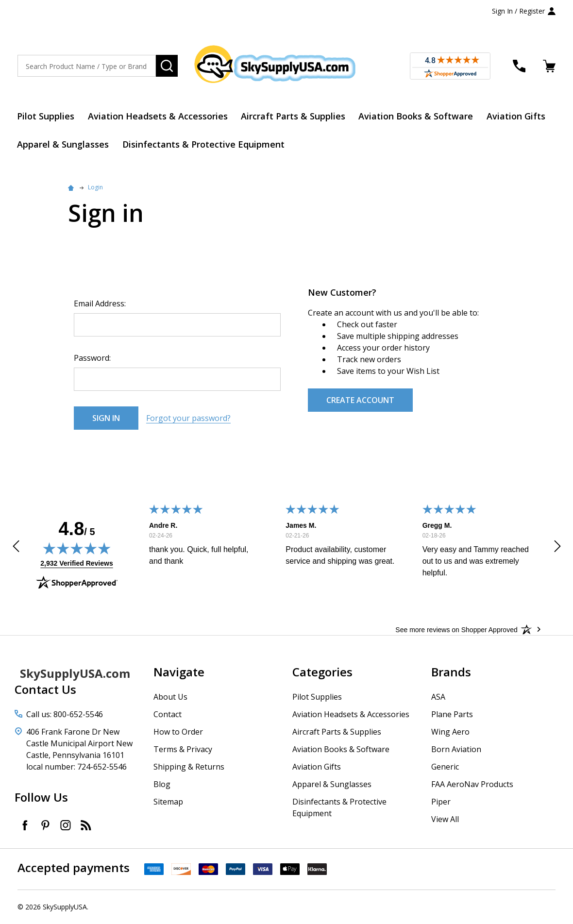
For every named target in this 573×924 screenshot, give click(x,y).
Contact (168, 715)
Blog (162, 785)
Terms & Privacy (183, 750)
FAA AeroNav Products (472, 785)
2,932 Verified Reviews (76, 564)
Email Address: (100, 304)
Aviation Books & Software (417, 116)
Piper (441, 802)
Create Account (360, 401)
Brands (451, 672)
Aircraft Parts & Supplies (294, 116)
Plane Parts (452, 715)
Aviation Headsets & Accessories (158, 116)
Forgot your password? (188, 419)
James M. (301, 526)
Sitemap (168, 802)
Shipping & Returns (189, 767)
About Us (170, 697)
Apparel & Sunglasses (63, 145)
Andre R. (163, 526)
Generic (445, 767)
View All (445, 820)
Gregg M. (437, 526)
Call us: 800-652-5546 (65, 715)
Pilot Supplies (46, 116)
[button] (16, 548)
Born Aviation (456, 750)
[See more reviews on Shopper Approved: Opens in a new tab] (456, 630)
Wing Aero (450, 732)
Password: (92, 358)
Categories (322, 672)
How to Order (178, 732)
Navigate (179, 672)
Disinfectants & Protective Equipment (204, 145)
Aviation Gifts (517, 116)
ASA (438, 697)
